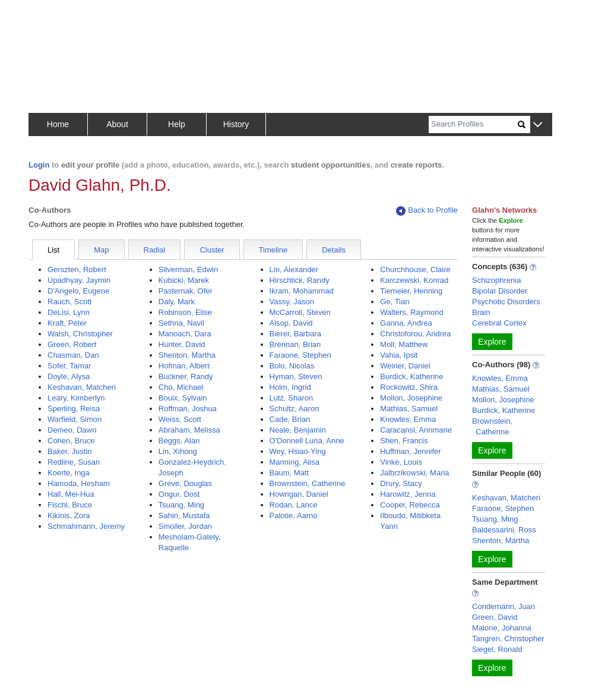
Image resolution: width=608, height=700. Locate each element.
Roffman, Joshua (188, 409)
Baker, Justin (69, 451)
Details (334, 250)
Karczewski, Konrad (414, 280)
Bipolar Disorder (500, 291)
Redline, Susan (74, 462)
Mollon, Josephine (411, 398)
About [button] (117, 124)
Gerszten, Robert (77, 269)
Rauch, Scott (69, 302)
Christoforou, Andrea (415, 334)
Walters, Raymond (411, 312)
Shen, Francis (404, 441)
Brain (481, 312)
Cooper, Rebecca (410, 505)
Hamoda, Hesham (79, 483)
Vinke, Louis (401, 462)
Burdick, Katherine (411, 376)
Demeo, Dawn (72, 430)
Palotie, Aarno (294, 515)
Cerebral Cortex (499, 323)
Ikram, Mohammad (302, 291)
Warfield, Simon (75, 419)
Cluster (212, 250)
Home (58, 124)
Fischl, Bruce (70, 505)
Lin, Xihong (178, 451)
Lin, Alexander (294, 269)
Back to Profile (427, 211)
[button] (538, 125)
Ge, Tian (395, 302)
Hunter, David (182, 344)
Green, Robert (72, 344)
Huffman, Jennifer (410, 451)
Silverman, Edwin (188, 269)
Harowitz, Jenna (408, 494)
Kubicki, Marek (184, 280)
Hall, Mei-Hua (71, 494)
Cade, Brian (290, 419)
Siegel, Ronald (497, 649)
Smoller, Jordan (185, 526)
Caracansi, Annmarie (416, 430)
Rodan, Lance (294, 505)
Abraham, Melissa (189, 430)
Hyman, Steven (296, 376)
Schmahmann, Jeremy (86, 526)
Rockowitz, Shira (409, 387)
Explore (492, 342)
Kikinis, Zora (69, 515)
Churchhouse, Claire (415, 269)
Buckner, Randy (186, 376)
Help (177, 124)
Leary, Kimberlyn (76, 398)
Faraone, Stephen (300, 355)
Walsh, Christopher (80, 334)
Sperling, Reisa (74, 409)
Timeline (273, 250)
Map (101, 250)
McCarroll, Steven (300, 312)
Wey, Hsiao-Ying (298, 451)
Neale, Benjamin (298, 430)
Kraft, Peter (67, 323)
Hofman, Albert (184, 366)
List (53, 250)
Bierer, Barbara (295, 334)
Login (39, 165)
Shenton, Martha (187, 355)
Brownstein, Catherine (308, 483)
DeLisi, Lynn (69, 312)
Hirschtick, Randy (300, 280)
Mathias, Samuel (409, 409)
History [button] (236, 124)
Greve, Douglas (185, 483)
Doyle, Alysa (69, 376)
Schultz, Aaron (294, 409)
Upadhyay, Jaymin (79, 280)
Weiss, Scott (180, 419)
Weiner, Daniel (405, 366)
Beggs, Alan (179, 441)
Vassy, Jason (292, 302)
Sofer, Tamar (69, 366)
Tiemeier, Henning (411, 291)
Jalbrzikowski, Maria (414, 473)
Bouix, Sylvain (183, 398)
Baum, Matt (289, 473)
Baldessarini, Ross (504, 530)
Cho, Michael (181, 387)
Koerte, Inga (69, 473)
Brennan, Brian (295, 344)
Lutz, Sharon (292, 398)
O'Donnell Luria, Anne (307, 441)
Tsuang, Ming (181, 505)
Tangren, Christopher (508, 638)
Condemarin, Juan (503, 606)
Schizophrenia (496, 280)
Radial (155, 250)
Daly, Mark (177, 302)
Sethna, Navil (181, 323)
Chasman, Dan (73, 355)
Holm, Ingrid (290, 387)
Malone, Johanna (502, 628)
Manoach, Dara (185, 334)
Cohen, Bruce (71, 441)
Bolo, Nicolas (292, 366)
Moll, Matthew (404, 344)
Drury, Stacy (401, 483)
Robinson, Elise (185, 312)
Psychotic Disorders (506, 302)
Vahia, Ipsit (399, 355)
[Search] (473, 124)
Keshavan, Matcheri (82, 387)
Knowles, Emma (408, 419)
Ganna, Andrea (406, 323)
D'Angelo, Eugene (78, 291)
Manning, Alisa (295, 462)
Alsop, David (291, 323)
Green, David (495, 617)
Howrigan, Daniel (299, 494)
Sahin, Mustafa (184, 515)
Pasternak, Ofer (186, 291)
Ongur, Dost (179, 494)
